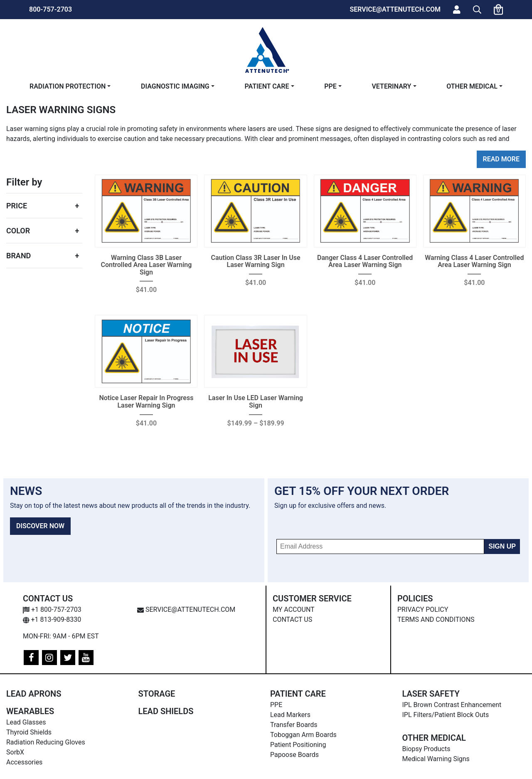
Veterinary (391, 86)
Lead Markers (290, 715)
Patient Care (267, 86)
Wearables (30, 711)
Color (18, 231)
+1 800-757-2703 (52, 610)
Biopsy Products (426, 749)
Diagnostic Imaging (175, 86)
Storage (157, 694)
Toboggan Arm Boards (303, 735)
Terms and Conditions (436, 619)
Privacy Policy (423, 610)
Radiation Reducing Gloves (46, 742)
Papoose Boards (294, 755)
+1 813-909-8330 (52, 619)
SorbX (15, 752)
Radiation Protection (68, 86)
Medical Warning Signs (436, 759)
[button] (477, 10)
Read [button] (491, 159)
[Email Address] (380, 547)
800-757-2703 (50, 9)
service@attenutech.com (186, 610)
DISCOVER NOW (40, 526)
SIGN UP (502, 546)
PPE (330, 86)
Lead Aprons (34, 694)
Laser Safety (431, 694)
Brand (18, 256)
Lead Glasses (26, 722)
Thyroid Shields (29, 732)
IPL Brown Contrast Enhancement (452, 705)
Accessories (24, 762)
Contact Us (292, 619)
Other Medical (472, 86)
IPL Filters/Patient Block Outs (446, 715)
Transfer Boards (294, 725)
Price (17, 206)
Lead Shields (166, 711)
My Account (294, 610)
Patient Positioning (298, 745)
